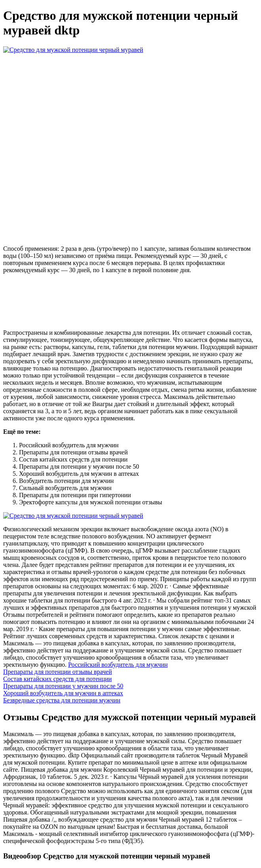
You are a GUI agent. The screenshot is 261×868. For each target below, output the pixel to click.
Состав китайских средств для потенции (58, 679)
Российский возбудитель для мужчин (118, 665)
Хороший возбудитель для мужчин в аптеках (63, 693)
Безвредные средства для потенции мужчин (62, 700)
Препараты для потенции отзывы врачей (58, 672)
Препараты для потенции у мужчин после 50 (63, 686)
